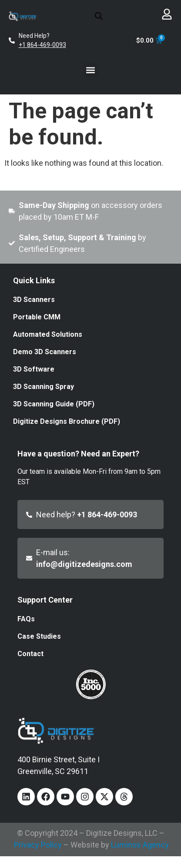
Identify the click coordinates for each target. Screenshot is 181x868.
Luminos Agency (140, 845)
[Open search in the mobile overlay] (99, 16)
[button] (91, 70)
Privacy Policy (38, 845)
